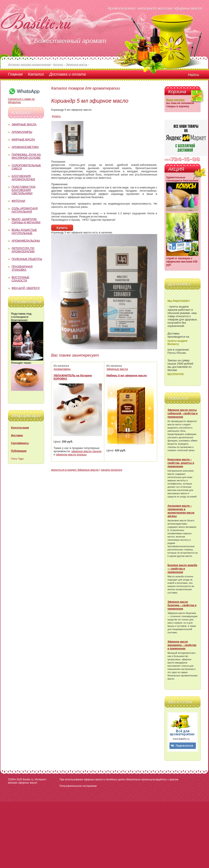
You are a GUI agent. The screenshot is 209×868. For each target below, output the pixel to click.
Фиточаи (18, 201)
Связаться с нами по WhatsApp (24, 99)
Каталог (36, 74)
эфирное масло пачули (86, 451)
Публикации (19, 451)
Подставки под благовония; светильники (23, 190)
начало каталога (111, 470)
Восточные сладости (21, 279)
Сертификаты (20, 443)
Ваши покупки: (176, 100)
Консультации (20, 428)
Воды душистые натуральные (24, 231)
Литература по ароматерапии (23, 250)
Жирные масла (23, 139)
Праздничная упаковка (22, 268)
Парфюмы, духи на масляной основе (26, 156)
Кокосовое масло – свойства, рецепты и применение (181, 463)
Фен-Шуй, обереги (26, 288)
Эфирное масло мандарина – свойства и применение (182, 645)
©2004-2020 (15, 779)
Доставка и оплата (67, 74)
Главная (15, 74)
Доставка (17, 435)
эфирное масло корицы (71, 454)
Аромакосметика (25, 147)
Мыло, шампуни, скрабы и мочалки (26, 221)
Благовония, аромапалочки (23, 178)
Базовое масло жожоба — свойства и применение (182, 569)
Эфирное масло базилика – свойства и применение (182, 605)
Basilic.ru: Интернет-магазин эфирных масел (27, 781)
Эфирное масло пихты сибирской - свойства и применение (183, 413)
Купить (56, 116)
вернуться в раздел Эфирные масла (75, 470)
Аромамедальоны (26, 241)
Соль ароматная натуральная (25, 210)
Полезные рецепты (27, 259)
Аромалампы (22, 132)
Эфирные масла (24, 124)
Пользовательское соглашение (78, 786)
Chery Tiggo (17, 459)
